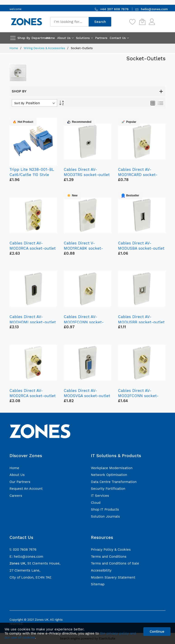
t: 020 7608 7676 (23, 550)
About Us (17, 475)
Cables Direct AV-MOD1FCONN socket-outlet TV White (84, 322)
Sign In (161, 20)
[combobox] (69, 22)
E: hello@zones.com (26, 557)
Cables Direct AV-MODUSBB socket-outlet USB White (141, 322)
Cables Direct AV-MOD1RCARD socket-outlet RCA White (138, 175)
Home (14, 48)
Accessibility (101, 570)
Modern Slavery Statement (113, 577)
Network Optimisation (109, 475)
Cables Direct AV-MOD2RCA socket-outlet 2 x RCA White (33, 396)
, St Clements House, (35, 563)
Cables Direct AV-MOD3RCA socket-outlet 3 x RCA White (33, 248)
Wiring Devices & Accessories (45, 48)
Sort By (19, 103)
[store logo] (26, 22)
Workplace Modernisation (112, 468)
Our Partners (20, 482)
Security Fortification (108, 489)
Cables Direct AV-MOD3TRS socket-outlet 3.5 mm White (87, 175)
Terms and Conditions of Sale (115, 563)
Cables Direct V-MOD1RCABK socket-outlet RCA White (83, 248)
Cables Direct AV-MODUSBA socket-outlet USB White (141, 248)
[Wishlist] (132, 22)
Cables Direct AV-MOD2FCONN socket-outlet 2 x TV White (138, 396)
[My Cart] (142, 22)
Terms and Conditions (109, 557)
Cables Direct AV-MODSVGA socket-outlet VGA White (87, 396)
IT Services (100, 496)
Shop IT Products (105, 509)
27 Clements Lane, (25, 570)
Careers (16, 496)
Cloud (96, 503)
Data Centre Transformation (114, 482)
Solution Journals (105, 516)
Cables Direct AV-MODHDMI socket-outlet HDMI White (33, 322)
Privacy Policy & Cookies (111, 550)
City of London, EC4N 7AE (31, 577)
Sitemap (98, 584)
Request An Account (26, 489)
